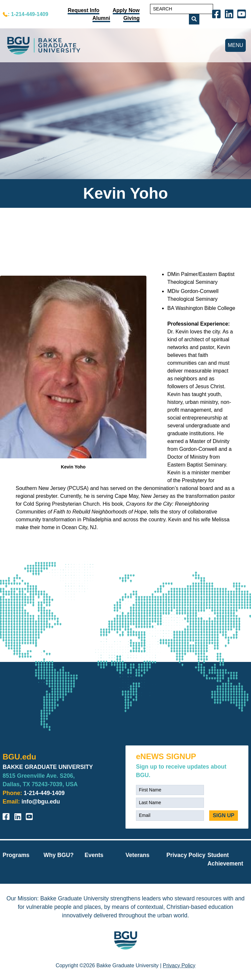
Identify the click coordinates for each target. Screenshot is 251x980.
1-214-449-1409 (44, 793)
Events (94, 855)
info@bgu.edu (41, 802)
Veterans (137, 855)
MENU (235, 45)
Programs (16, 855)
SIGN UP (224, 815)
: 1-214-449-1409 (28, 14)
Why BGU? (59, 855)
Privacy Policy (186, 855)
